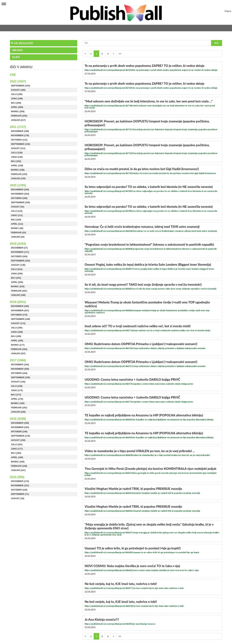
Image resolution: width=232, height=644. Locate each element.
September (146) (20, 319)
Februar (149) (19, 466)
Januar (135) (18, 178)
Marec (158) (18, 170)
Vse (13, 75)
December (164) (20, 189)
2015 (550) (17, 477)
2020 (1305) (18, 185)
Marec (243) (18, 286)
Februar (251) (19, 291)
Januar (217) (18, 120)
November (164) (20, 427)
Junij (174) (17, 390)
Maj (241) (16, 278)
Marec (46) (17, 228)
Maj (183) (16, 453)
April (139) (17, 166)
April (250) (17, 282)
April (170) (17, 399)
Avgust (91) (18, 207)
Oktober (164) (19, 373)
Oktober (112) (19, 140)
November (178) (20, 135)
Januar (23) (18, 237)
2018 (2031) (18, 302)
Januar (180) (18, 412)
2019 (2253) (18, 244)
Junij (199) (17, 99)
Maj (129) (16, 220)
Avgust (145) (18, 265)
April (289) (17, 107)
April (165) (17, 341)
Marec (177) (18, 345)
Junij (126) (17, 157)
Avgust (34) (18, 498)
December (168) (20, 423)
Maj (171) (16, 395)
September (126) (20, 144)
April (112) (17, 224)
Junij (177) (17, 449)
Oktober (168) (19, 198)
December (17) (19, 248)
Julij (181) (17, 444)
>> (120, 54)
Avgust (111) (18, 148)
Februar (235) (19, 116)
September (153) (20, 86)
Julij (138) (17, 153)
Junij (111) (17, 215)
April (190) (17, 457)
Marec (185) (18, 462)
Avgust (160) (18, 90)
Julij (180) (17, 94)
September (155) (20, 202)
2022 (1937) (18, 81)
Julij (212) (17, 269)
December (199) (20, 131)
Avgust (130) (18, 382)
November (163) (20, 194)
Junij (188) (17, 332)
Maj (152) (16, 161)
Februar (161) (19, 408)
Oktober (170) (19, 315)
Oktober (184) (19, 256)
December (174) (20, 481)
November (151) (20, 485)
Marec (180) (18, 403)
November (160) (20, 369)
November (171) (20, 252)
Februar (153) (19, 174)
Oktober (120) (19, 490)
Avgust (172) (18, 323)
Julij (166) (17, 328)
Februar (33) (18, 233)
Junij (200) (17, 274)
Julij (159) (17, 386)
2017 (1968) (18, 360)
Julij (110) (17, 211)
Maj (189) (16, 336)
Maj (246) (16, 103)
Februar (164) (19, 349)
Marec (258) (18, 111)
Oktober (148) (19, 432)
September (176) (20, 436)
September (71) (20, 494)
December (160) (20, 306)
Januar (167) (18, 353)
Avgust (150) (18, 440)
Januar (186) (18, 295)
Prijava (228, 11)
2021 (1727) (18, 127)
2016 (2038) (18, 419)
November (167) (20, 310)
